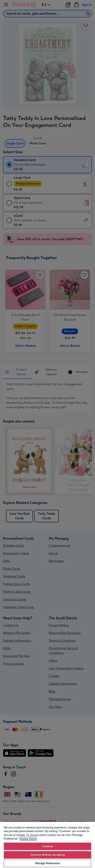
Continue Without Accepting (47, 855)
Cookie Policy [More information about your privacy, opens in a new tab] (28, 839)
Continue (47, 846)
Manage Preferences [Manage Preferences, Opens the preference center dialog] (47, 863)
